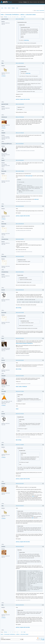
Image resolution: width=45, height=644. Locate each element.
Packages (21, 2)
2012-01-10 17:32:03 (20, 391)
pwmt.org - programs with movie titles (23, 99)
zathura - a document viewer (28, 14)
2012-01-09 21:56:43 (20, 360)
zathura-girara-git (29, 176)
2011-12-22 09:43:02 (20, 160)
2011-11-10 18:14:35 (20, 104)
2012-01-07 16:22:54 (20, 338)
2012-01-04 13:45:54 (20, 239)
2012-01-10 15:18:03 (20, 376)
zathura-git (36, 199)
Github (17, 387)
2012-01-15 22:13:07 (20, 484)
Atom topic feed (41, 638)
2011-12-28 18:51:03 (20, 224)
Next (25, 17)
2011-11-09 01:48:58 (20, 19)
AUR (38, 2)
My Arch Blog (19, 308)
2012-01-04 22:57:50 (20, 257)
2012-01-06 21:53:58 (20, 313)
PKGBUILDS (25, 387)
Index (2, 8)
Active (38, 10)
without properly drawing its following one (24, 343)
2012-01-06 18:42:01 (20, 272)
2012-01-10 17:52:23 (20, 414)
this (33, 496)
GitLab (31, 2)
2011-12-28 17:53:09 (20, 171)
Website (4, 76)
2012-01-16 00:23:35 (20, 605)
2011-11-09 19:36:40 (20, 63)
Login (17, 8)
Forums (25, 2)
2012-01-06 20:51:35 (20, 290)
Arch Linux (6, 2)
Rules (6, 8)
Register (13, 8)
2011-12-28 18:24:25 (20, 206)
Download (42, 2)
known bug (26, 40)
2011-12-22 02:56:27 (20, 144)
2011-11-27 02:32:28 (20, 117)
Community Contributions (12, 14)
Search (9, 8)
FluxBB (43, 640)
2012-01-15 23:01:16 (20, 547)
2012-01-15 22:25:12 (20, 506)
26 (22, 17)
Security (35, 2)
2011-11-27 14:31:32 (20, 133)
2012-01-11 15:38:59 (20, 445)
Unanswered (42, 10)
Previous (6, 17)
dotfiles (20, 387)
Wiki (28, 2)
